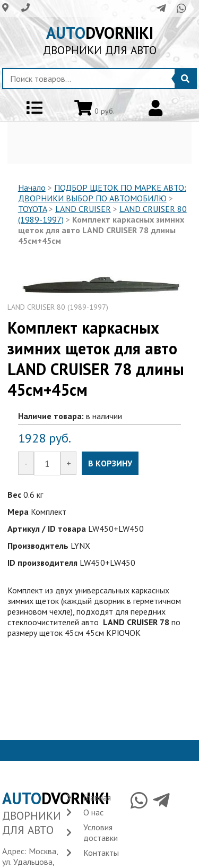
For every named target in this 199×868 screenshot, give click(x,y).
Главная (97, 797)
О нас (93, 812)
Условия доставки (101, 832)
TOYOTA (32, 209)
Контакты (101, 853)
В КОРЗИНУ (110, 463)
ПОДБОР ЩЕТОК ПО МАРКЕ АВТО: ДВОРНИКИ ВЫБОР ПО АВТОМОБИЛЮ (102, 193)
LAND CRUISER (83, 209)
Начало (32, 188)
